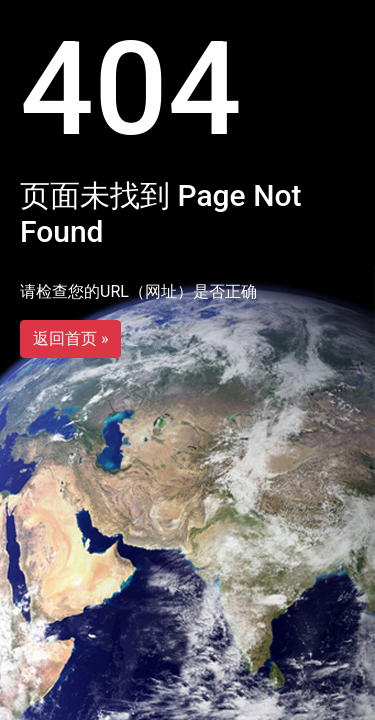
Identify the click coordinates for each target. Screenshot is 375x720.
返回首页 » (70, 338)
